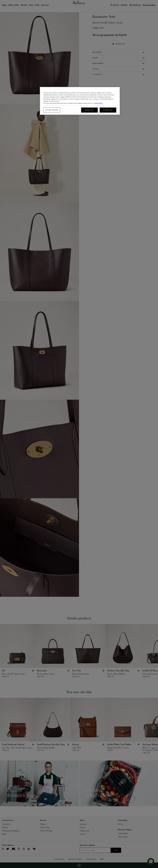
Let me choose (52, 110)
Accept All (108, 110)
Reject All (89, 110)
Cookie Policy (98, 103)
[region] (80, 101)
